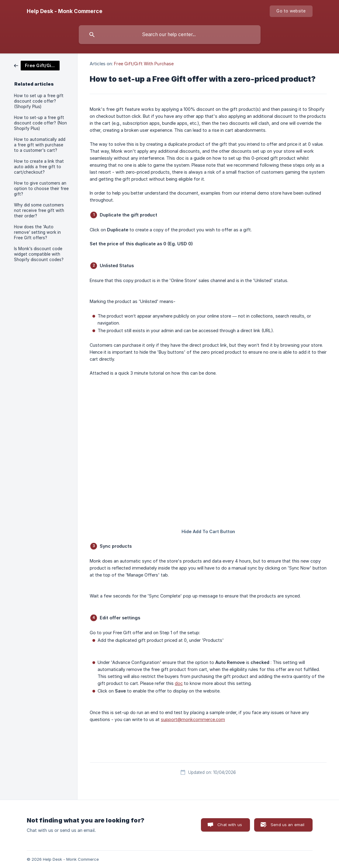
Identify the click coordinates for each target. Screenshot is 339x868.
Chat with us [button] (230, 825)
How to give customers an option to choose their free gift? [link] (41, 189)
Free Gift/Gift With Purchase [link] (144, 64)
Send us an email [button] (287, 825)
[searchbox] (170, 35)
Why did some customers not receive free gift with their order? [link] (39, 210)
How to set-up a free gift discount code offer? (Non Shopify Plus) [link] (40, 123)
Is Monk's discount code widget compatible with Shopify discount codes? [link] (39, 254)
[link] (37, 65)
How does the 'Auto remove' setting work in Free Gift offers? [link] (37, 232)
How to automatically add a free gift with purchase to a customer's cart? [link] (40, 145)
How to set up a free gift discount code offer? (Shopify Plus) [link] (39, 101)
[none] (65, 11)
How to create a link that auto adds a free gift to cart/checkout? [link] (39, 167)
